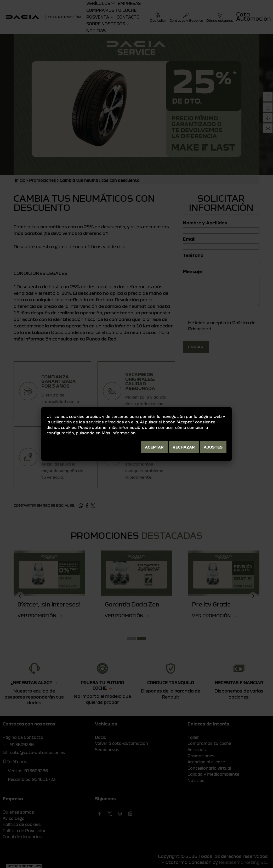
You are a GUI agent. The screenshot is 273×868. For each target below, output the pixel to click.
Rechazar (184, 447)
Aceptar (154, 447)
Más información (119, 433)
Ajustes (213, 447)
